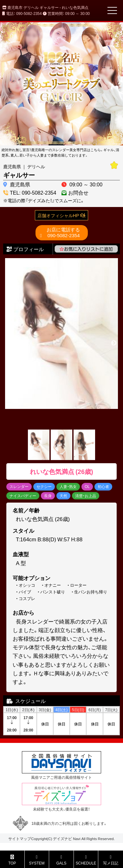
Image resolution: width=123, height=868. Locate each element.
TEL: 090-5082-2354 (33, 192)
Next (114, 343)
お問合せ (78, 192)
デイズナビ (62, 838)
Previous (9, 343)
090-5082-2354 (63, 233)
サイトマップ (20, 838)
